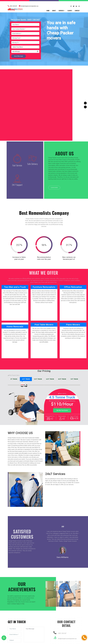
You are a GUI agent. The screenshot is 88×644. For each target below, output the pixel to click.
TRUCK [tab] (14, 379)
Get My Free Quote (62, 410)
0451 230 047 (12, 6)
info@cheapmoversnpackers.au (29, 6)
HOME (48, 11)
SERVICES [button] (61, 11)
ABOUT (54, 11)
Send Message (19, 56)
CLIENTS (70, 11)
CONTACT (77, 11)
